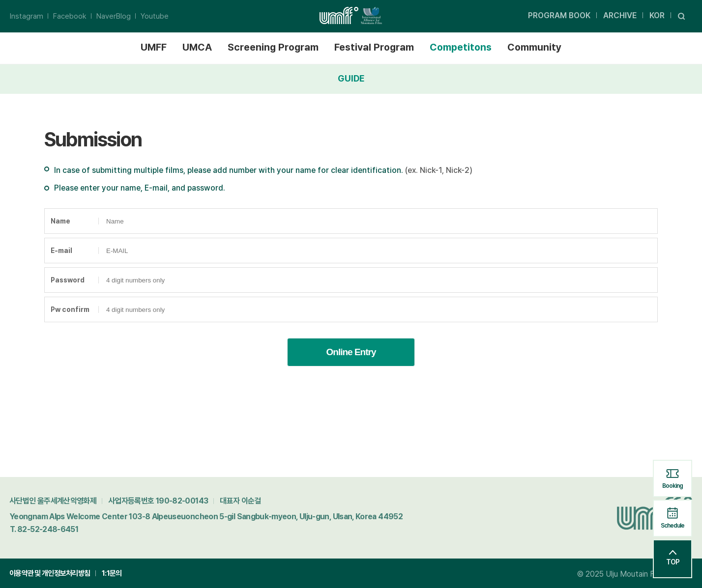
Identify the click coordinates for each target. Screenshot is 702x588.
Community (534, 47)
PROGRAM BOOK (559, 15)
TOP (673, 558)
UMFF (154, 47)
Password (68, 280)
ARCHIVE (620, 15)
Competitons (461, 47)
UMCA (197, 47)
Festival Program (374, 47)
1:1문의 (112, 573)
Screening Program (273, 47)
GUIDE (351, 78)
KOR (657, 15)
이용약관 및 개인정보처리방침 (50, 573)
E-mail (61, 251)
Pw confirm (70, 309)
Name (60, 221)
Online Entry (351, 352)
